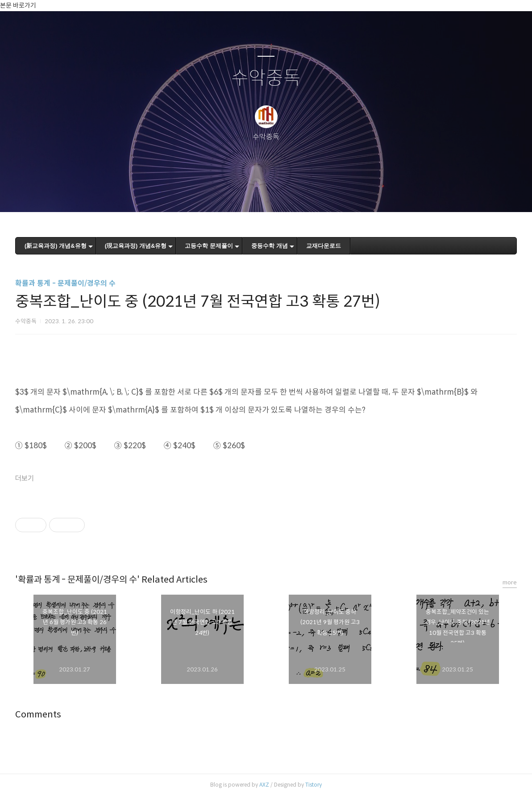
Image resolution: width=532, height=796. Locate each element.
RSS (281, 194)
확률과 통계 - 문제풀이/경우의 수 (65, 283)
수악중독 (266, 78)
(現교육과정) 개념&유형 (136, 246)
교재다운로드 (324, 246)
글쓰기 (220, 194)
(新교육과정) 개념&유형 (56, 246)
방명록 (250, 194)
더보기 (25, 478)
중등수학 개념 (270, 246)
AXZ (264, 785)
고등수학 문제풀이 (209, 246)
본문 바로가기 (18, 5)
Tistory (314, 785)
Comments (38, 715)
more (510, 582)
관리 (311, 194)
